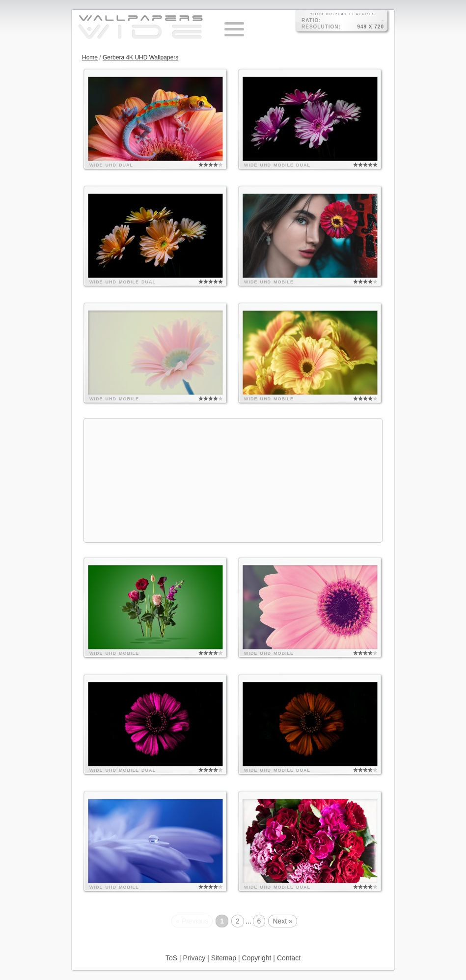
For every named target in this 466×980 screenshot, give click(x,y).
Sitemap (224, 958)
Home (90, 57)
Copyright (257, 958)
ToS (171, 958)
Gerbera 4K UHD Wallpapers (140, 57)
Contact (289, 958)
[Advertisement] (233, 480)
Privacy (194, 958)
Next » (282, 921)
